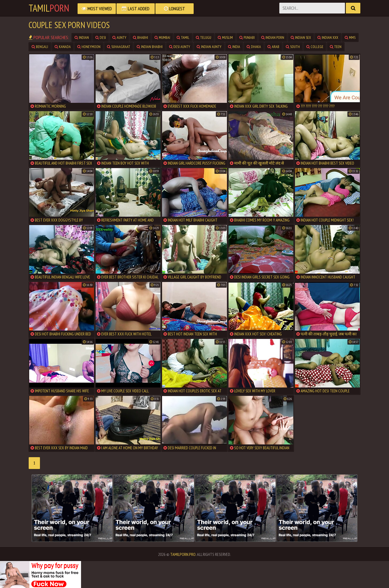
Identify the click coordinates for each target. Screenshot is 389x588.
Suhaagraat (119, 47)
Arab (273, 47)
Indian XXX (328, 38)
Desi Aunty (180, 47)
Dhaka (254, 47)
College (315, 47)
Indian (82, 38)
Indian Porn (273, 38)
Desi (101, 38)
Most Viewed (97, 9)
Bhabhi (140, 38)
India (234, 47)
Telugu (204, 38)
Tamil (49, 8)
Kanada (63, 47)
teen (336, 47)
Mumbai (162, 38)
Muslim (225, 38)
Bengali (40, 47)
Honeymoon (89, 47)
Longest (175, 9)
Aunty (119, 38)
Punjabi (247, 38)
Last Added (136, 9)
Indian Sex (301, 38)
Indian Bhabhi (150, 47)
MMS (350, 38)
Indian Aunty (209, 47)
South (293, 47)
